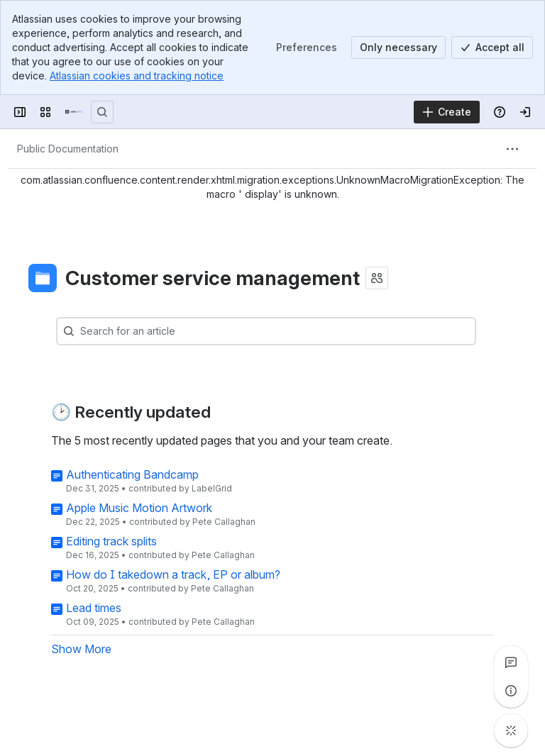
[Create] (447, 112)
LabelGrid (212, 488)
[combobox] (287, 331)
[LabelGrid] (74, 112)
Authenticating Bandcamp (132, 474)
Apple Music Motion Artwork (139, 508)
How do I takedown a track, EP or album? (173, 574)
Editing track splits (111, 541)
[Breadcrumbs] (68, 149)
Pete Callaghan (224, 522)
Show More (81, 649)
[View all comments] (511, 662)
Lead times (94, 608)
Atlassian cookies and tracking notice (137, 76)
